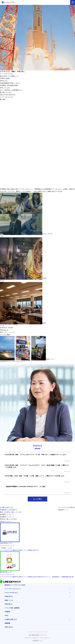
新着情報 (7, 623)
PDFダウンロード (6, 521)
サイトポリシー (45, 638)
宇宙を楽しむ (9, 604)
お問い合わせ (9, 627)
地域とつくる (9, 600)
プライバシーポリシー (32, 638)
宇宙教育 (7, 612)
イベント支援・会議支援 (12, 608)
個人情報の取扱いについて (37, 635)
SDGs (7, 616)
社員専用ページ (38, 641)
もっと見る (37, 499)
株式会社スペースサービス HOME (15, 585)
